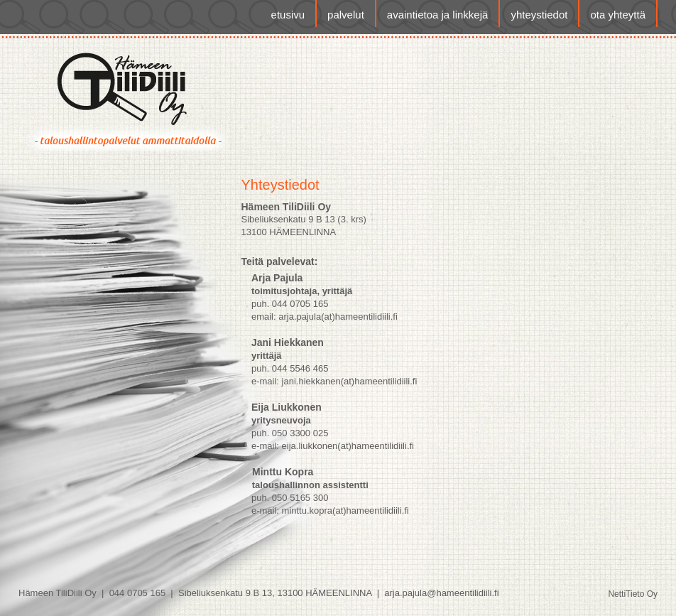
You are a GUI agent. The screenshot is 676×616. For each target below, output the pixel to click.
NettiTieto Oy (633, 594)
